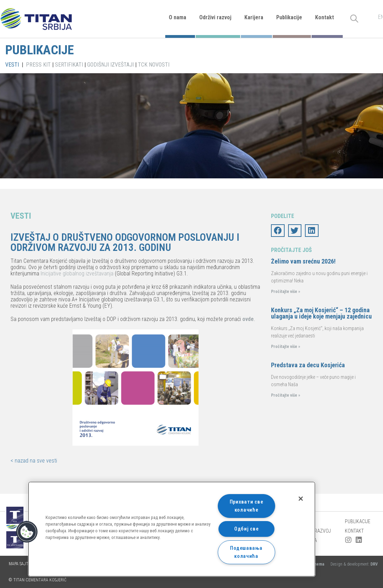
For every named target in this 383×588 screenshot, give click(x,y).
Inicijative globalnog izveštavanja (77, 274)
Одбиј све (246, 529)
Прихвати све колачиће (246, 506)
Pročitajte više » (285, 292)
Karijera (254, 17)
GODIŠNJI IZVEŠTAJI (110, 65)
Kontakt (325, 17)
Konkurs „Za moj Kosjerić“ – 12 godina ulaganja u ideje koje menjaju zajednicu (321, 313)
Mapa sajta (20, 564)
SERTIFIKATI (69, 65)
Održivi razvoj (215, 17)
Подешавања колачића (246, 552)
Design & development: (354, 564)
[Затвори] (301, 499)
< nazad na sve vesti (34, 461)
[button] (27, 532)
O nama (177, 17)
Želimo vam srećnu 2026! (303, 261)
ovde (248, 319)
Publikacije (289, 17)
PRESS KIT (38, 65)
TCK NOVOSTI (154, 65)
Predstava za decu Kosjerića (308, 365)
